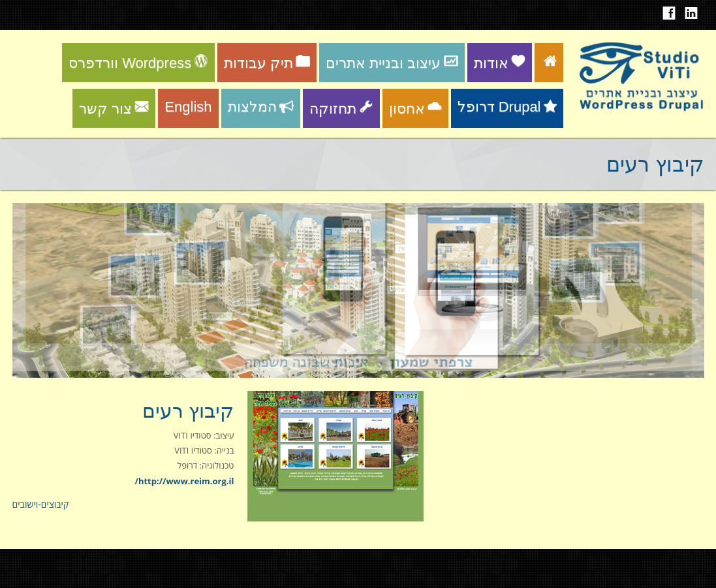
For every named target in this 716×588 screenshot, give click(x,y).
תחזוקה (341, 109)
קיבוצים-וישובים (41, 504)
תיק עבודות (267, 63)
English (188, 107)
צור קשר (114, 109)
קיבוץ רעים (188, 411)
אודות (500, 63)
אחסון (415, 109)
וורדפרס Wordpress (138, 63)
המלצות (261, 107)
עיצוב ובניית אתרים (392, 63)
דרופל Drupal (507, 107)
